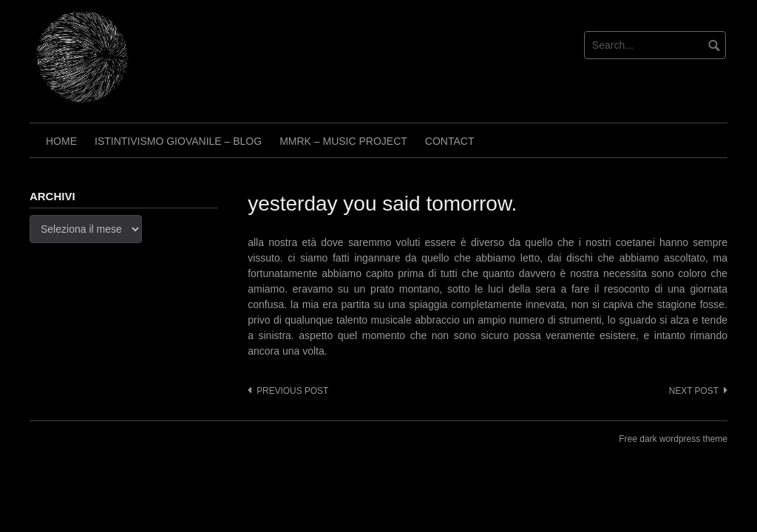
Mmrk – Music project (343, 141)
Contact (450, 141)
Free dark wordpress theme (673, 439)
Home (61, 141)
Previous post (292, 391)
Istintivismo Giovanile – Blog (178, 141)
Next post (694, 391)
